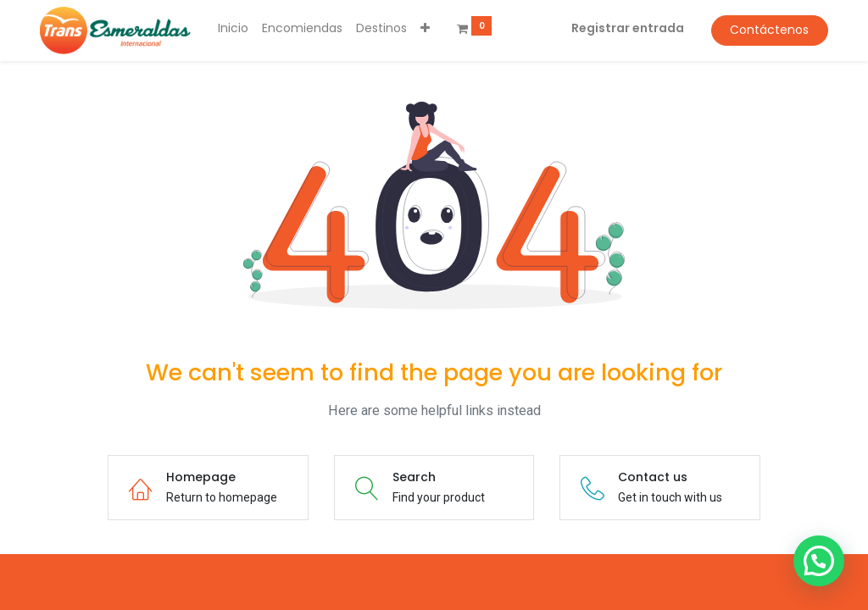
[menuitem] (233, 29)
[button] (425, 29)
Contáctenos (769, 30)
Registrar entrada (628, 28)
